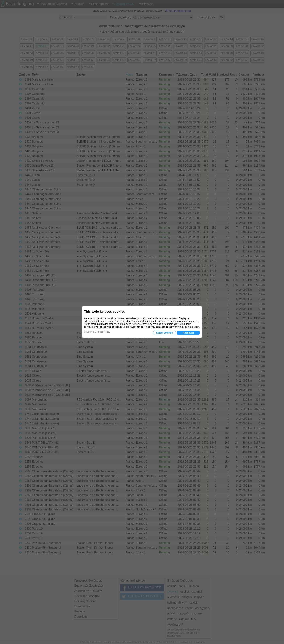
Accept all (188, 333)
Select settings (164, 333)
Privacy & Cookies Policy (97, 332)
